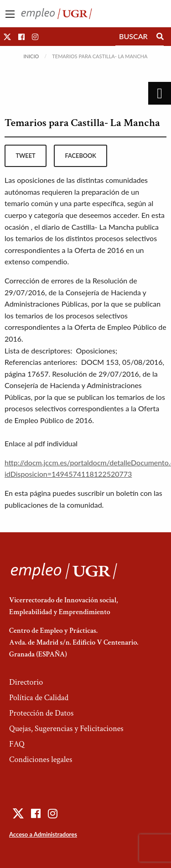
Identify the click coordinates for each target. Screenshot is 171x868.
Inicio (31, 56)
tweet (25, 156)
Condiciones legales (41, 759)
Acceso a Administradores (43, 834)
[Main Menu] (10, 14)
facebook (81, 156)
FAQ (17, 744)
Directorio (26, 682)
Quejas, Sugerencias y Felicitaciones (66, 729)
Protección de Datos (41, 713)
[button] (7, 37)
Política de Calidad (39, 698)
